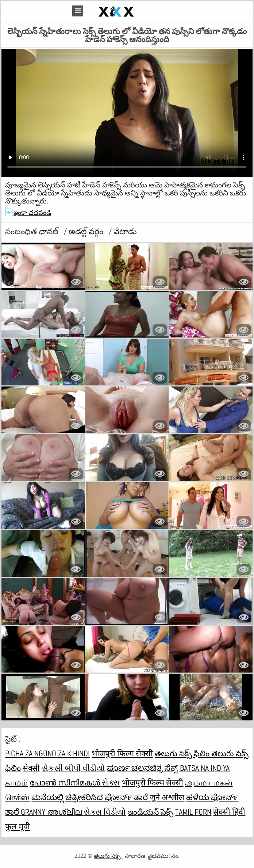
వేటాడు (125, 231)
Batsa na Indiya (205, 768)
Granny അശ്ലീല (52, 812)
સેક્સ (111, 783)
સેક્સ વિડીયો (105, 812)
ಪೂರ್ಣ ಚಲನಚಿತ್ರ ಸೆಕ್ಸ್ (143, 768)
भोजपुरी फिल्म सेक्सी (122, 753)
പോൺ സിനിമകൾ (66, 783)
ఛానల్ (49, 231)
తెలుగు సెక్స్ (108, 856)
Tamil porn (193, 812)
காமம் (16, 783)
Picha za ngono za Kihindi (47, 753)
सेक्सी (31, 768)
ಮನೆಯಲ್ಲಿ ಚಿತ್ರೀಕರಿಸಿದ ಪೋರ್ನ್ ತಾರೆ (91, 797)
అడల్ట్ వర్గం (87, 231)
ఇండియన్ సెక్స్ (151, 812)
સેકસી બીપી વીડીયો (73, 768)
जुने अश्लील (167, 797)
